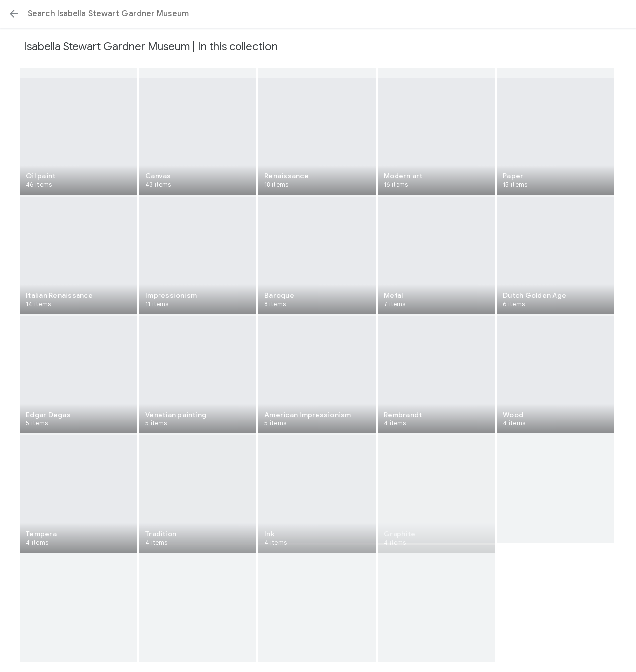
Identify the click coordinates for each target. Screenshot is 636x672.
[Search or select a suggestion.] (318, 14)
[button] (14, 14)
